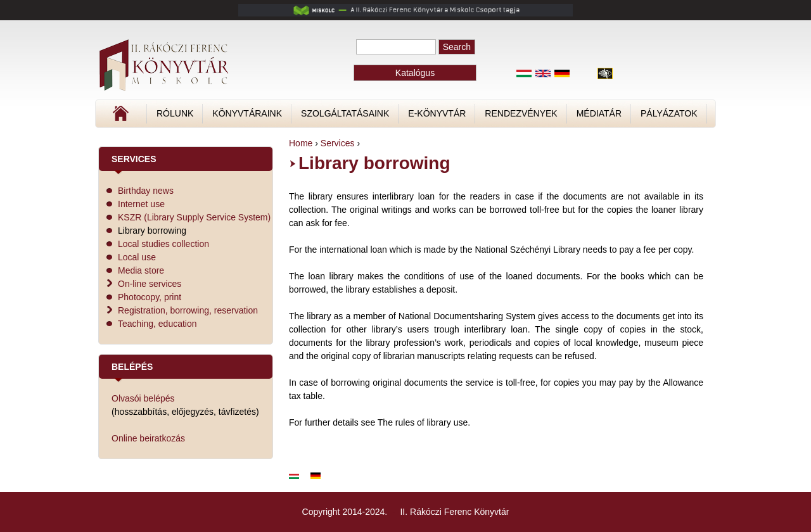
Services (338, 143)
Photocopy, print (150, 297)
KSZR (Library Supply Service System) (194, 217)
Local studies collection (163, 244)
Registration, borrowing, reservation (188, 310)
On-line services (150, 284)
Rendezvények (521, 113)
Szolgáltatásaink (345, 113)
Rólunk (175, 113)
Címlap (163, 118)
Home (301, 143)
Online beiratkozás (148, 438)
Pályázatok (669, 113)
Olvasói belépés (143, 398)
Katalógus (415, 73)
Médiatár (599, 113)
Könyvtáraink (247, 113)
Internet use (141, 204)
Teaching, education (157, 324)
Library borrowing (152, 231)
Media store (141, 270)
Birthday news (146, 191)
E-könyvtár (437, 113)
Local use (137, 257)
